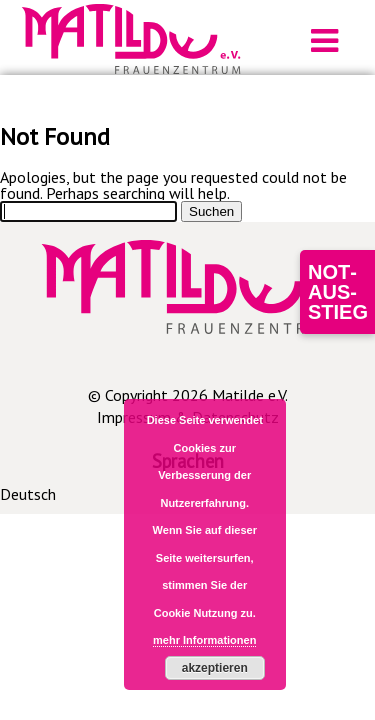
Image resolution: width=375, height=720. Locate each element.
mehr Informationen (204, 640)
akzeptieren (215, 668)
